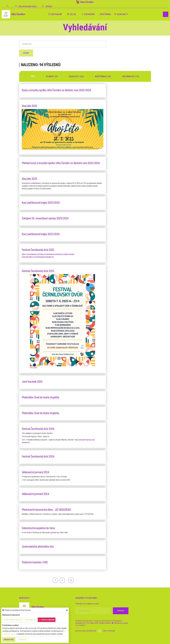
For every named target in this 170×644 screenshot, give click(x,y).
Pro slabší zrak (92, 623)
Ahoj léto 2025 (30, 106)
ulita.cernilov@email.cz (28, 6)
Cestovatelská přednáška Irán (38, 546)
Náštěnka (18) (103, 76)
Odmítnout (22, 640)
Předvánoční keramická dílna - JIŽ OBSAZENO (46, 510)
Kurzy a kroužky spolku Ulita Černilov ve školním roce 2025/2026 (57, 90)
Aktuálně (55, 14)
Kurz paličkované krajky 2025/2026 (41, 202)
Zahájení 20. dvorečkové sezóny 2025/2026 (45, 218)
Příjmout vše (9, 640)
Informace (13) (131, 76)
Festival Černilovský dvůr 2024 (38, 429)
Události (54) (76, 76)
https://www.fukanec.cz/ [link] (31, 254)
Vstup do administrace (103, 621)
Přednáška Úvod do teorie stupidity (41, 397)
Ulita (72, 14)
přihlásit (49, 6)
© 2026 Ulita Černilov (84, 621)
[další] (62, 580)
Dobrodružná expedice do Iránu (38, 528)
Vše (33, 76)
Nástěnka (106, 14)
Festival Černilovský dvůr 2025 (38, 250)
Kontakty (121, 14)
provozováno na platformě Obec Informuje (95, 631)
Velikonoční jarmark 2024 (36, 472)
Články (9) (52, 76)
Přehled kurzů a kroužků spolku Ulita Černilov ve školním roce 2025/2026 (61, 163)
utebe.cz (46, 436)
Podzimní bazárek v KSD (35, 562)
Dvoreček (88, 14)
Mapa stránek (105, 623)
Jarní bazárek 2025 (32, 381)
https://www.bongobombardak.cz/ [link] (41, 257)
